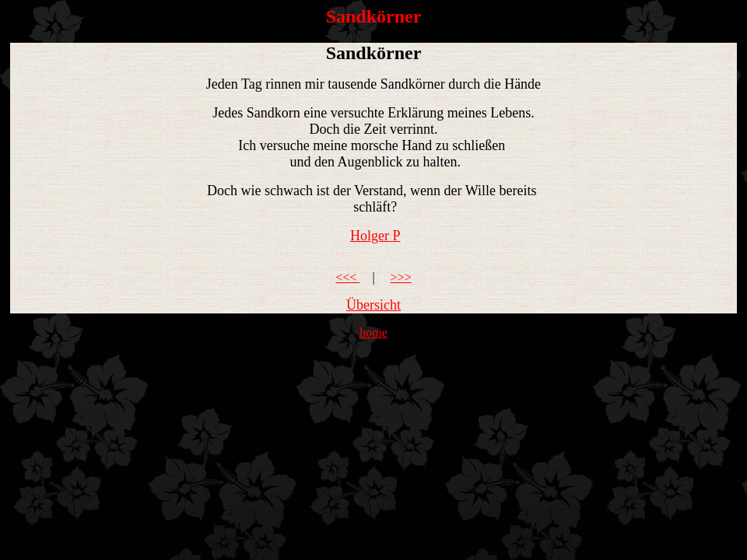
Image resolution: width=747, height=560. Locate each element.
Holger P (375, 236)
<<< (347, 277)
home (373, 332)
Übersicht (373, 305)
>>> (401, 277)
